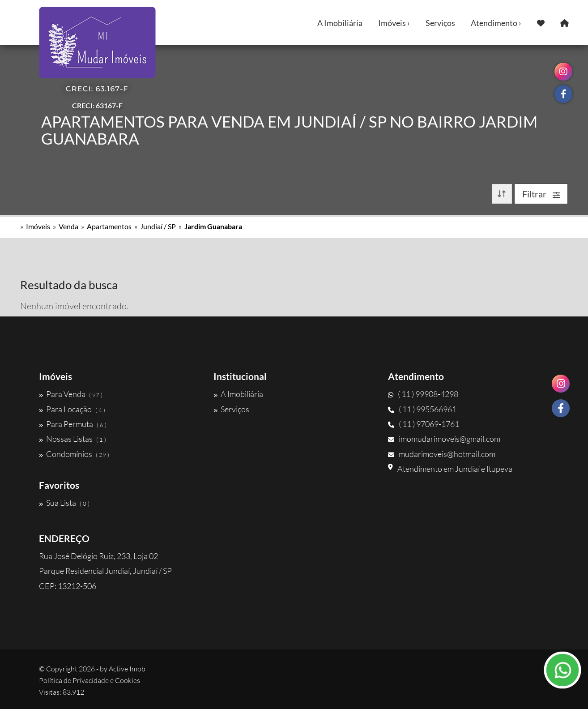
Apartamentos (109, 226)
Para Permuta (73, 424)
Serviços (440, 23)
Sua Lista (64, 503)
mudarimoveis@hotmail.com (442, 454)
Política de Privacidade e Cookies (89, 680)
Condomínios (74, 454)
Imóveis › (394, 23)
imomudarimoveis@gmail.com (444, 439)
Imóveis (38, 226)
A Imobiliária (340, 23)
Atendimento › (496, 23)
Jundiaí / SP (158, 226)
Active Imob (127, 669)
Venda (68, 226)
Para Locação (72, 409)
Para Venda (71, 394)
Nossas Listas (72, 439)
